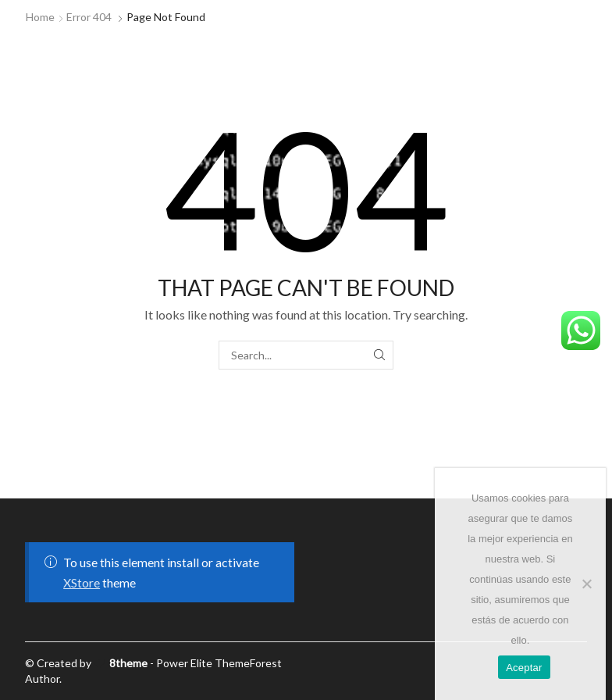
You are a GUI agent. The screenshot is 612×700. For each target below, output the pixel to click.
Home (40, 17)
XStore (82, 582)
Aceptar (524, 668)
